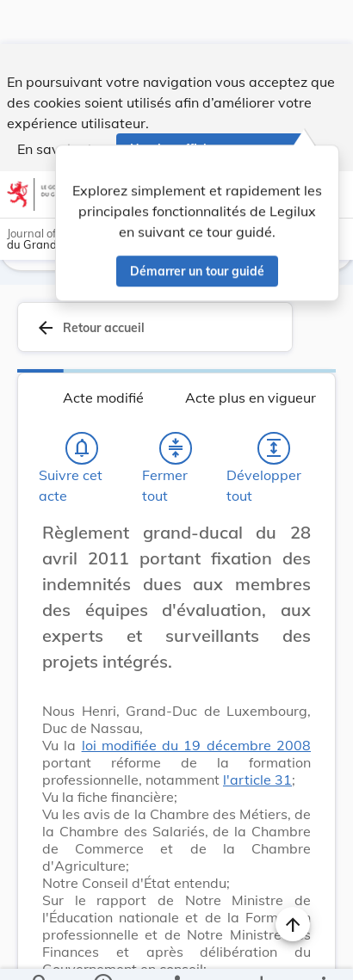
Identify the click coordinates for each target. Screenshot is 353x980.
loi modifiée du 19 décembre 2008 (196, 701)
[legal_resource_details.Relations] (176, 952)
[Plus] (323, 952)
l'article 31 (257, 736)
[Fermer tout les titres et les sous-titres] (176, 404)
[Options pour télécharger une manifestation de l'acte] (261, 952)
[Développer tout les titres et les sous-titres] (274, 404)
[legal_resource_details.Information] (102, 952)
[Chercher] (40, 952)
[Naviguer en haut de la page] (293, 880)
